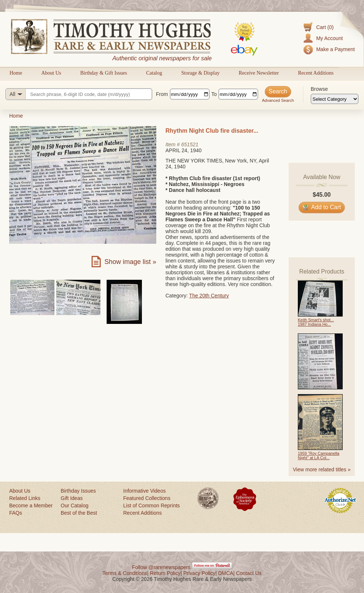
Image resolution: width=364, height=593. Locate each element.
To (214, 94)
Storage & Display (200, 73)
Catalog (154, 73)
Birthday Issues (78, 491)
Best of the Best (79, 513)
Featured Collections (147, 498)
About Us (51, 73)
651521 (190, 144)
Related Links (25, 498)
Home (16, 73)
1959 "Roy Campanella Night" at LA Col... (319, 456)
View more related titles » (322, 469)
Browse (319, 89)
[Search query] (79, 94)
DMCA (226, 573)
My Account (329, 38)
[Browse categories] (335, 99)
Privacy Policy (199, 573)
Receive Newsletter (259, 73)
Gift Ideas (72, 498)
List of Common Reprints (151, 506)
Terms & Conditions (125, 573)
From (162, 94)
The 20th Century (209, 296)
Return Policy (165, 573)
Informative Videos (144, 491)
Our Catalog (74, 506)
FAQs (16, 513)
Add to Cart (322, 207)
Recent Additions (316, 73)
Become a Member (31, 506)
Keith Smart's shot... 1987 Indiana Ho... (316, 322)
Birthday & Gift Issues (104, 73)
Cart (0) (325, 27)
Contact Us (249, 573)
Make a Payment (336, 49)
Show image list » (130, 262)
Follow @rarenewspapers (161, 567)
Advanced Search (278, 100)
